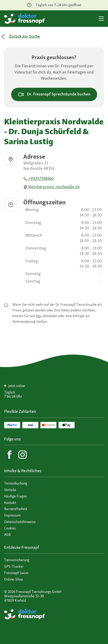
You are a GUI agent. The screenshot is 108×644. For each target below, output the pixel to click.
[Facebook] (10, 455)
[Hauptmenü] (101, 19)
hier (39, 316)
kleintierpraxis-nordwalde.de (52, 187)
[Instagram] (23, 455)
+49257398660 (39, 178)
